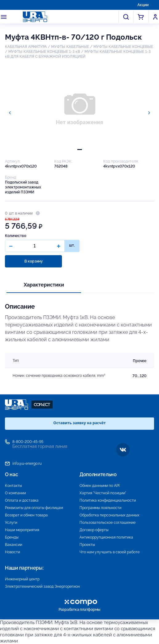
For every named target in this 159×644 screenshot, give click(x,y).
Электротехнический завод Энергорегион (42, 587)
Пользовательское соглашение (108, 523)
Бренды (12, 537)
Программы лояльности (100, 508)
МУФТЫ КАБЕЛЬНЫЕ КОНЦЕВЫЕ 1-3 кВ (44, 52)
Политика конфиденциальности (108, 500)
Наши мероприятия (22, 530)
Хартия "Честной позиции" (103, 493)
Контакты (13, 486)
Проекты (87, 545)
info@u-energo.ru (27, 464)
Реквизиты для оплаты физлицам (34, 508)
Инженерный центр (22, 579)
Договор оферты (94, 530)
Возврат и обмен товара (26, 515)
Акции (143, 5)
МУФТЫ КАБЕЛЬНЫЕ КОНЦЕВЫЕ (123, 47)
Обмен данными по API (100, 486)
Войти (155, 17)
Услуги (11, 523)
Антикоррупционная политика (106, 537)
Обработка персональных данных (109, 515)
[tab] (80, 150)
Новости (12, 552)
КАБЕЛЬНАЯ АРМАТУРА (26, 47)
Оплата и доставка (22, 500)
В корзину (34, 261)
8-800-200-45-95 (28, 442)
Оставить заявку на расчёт (79, 423)
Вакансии (14, 545)
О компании (15, 493)
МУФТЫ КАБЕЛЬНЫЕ (70, 47)
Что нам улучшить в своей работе (110, 552)
